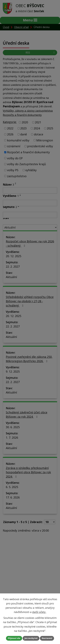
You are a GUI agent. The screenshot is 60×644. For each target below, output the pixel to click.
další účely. (39, 612)
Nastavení (47, 638)
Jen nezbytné (31, 638)
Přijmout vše (14, 638)
